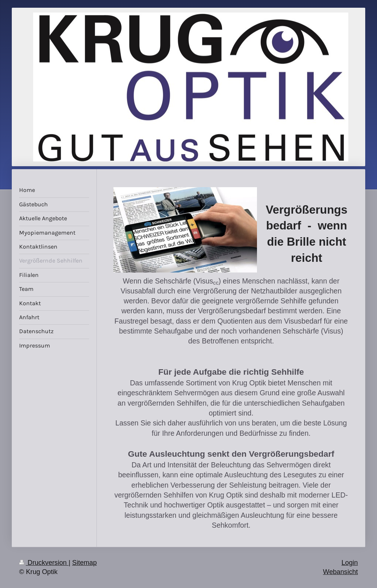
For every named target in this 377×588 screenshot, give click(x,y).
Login (350, 563)
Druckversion (44, 563)
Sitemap (84, 563)
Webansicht (340, 572)
